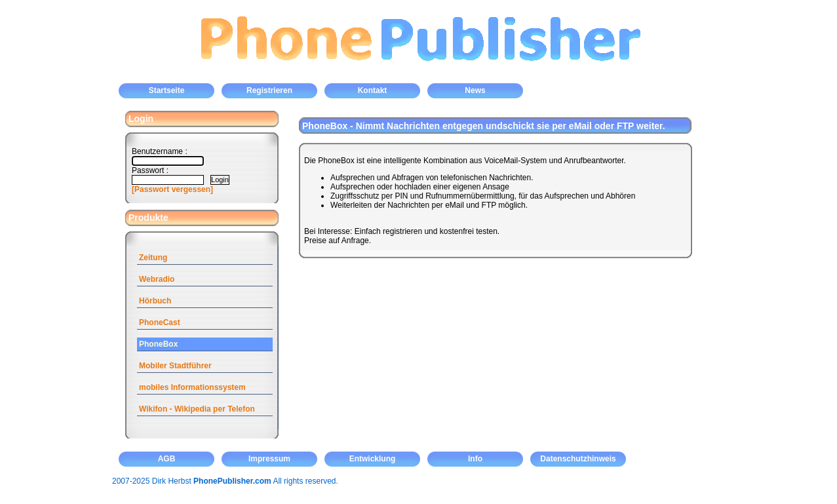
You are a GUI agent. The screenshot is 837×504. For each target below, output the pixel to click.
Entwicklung (373, 459)
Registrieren (269, 90)
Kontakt (373, 90)
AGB (167, 459)
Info (475, 459)
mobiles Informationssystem (192, 387)
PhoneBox (158, 344)
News (475, 90)
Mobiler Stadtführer (175, 366)
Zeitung (153, 258)
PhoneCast (160, 322)
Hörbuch (155, 301)
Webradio (157, 279)
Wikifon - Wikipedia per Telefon (197, 409)
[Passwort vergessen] (172, 189)
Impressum (269, 459)
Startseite (167, 90)
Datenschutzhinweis (578, 459)
